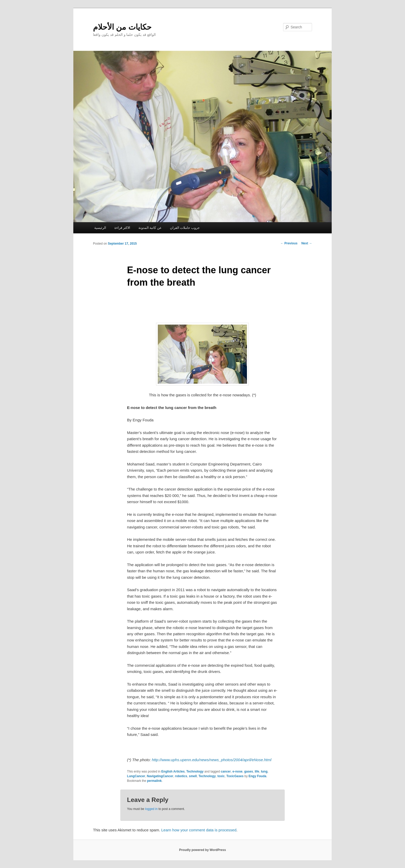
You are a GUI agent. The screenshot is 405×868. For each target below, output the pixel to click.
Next (307, 243)
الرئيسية (100, 228)
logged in (151, 809)
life (257, 771)
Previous (289, 243)
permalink (154, 781)
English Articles (173, 771)
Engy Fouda (257, 776)
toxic (221, 776)
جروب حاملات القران (185, 228)
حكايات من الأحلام (122, 27)
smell (193, 776)
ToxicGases (235, 776)
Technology (195, 771)
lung (264, 771)
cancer (226, 771)
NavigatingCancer (160, 776)
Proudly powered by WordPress (202, 850)
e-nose (237, 771)
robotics (181, 776)
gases (248, 771)
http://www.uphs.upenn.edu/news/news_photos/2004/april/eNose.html (212, 760)
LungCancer (136, 776)
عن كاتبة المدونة (150, 228)
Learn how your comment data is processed (199, 830)
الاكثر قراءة (122, 228)
